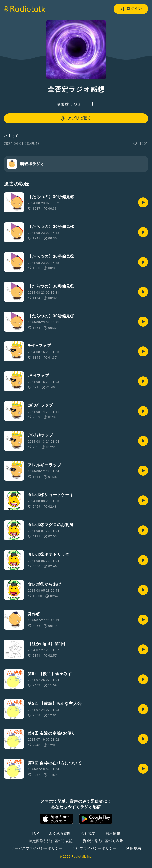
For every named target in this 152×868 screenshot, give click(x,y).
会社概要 (88, 833)
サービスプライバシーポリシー (37, 848)
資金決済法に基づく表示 (103, 841)
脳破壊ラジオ (69, 104)
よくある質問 (60, 833)
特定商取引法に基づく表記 (51, 841)
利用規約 (134, 848)
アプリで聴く (76, 118)
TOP (35, 833)
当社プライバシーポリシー (94, 848)
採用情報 (113, 833)
